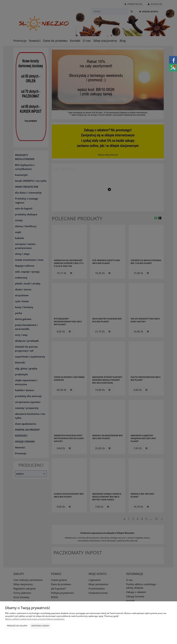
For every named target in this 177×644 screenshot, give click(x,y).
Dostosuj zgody (40, 626)
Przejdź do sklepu (17, 626)
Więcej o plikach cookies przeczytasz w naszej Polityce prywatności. (35, 619)
